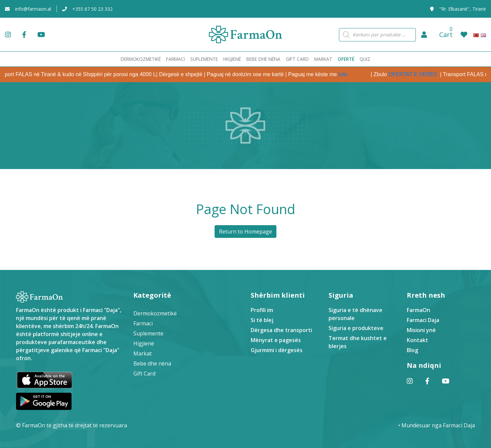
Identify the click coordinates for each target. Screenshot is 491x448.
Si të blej (262, 320)
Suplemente (148, 333)
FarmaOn (418, 310)
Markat (143, 353)
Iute (349, 74)
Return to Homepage (245, 232)
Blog (412, 350)
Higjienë (144, 343)
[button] (424, 35)
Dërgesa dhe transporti (281, 330)
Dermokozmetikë (155, 313)
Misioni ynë (421, 330)
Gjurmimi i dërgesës (277, 350)
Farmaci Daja (423, 320)
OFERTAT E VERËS (420, 74)
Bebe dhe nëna (152, 363)
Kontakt (417, 340)
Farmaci (143, 323)
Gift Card (144, 374)
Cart (446, 35)
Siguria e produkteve (356, 328)
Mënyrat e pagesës (276, 340)
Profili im (262, 310)
